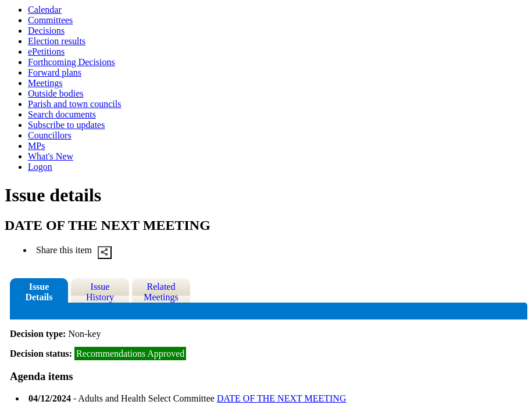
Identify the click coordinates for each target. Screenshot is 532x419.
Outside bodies (56, 93)
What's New (51, 156)
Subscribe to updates (66, 125)
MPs (36, 146)
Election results (57, 41)
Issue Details (39, 292)
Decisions (46, 31)
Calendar (45, 10)
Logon (40, 167)
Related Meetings (161, 292)
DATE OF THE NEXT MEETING (282, 398)
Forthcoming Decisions (72, 62)
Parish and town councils (74, 104)
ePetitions (46, 52)
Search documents (62, 114)
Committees (50, 20)
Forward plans (55, 72)
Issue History (100, 292)
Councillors (50, 135)
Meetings (45, 83)
